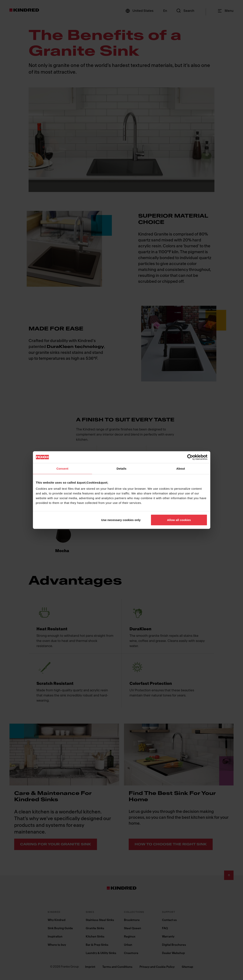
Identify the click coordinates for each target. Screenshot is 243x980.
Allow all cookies (179, 520)
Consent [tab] (62, 468)
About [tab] (181, 468)
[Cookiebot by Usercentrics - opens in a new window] (190, 457)
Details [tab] (122, 468)
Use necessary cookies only (121, 520)
